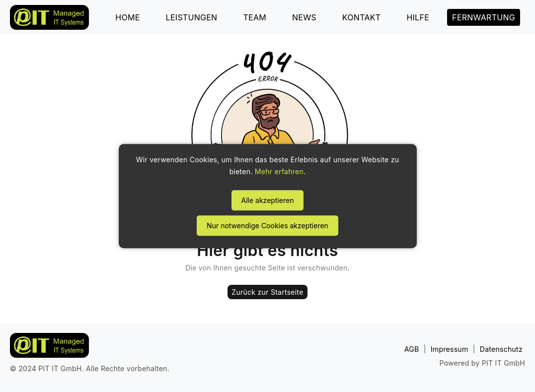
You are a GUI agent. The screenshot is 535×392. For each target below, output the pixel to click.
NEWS (304, 17)
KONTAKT (362, 17)
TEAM (255, 17)
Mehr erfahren (279, 171)
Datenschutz (501, 349)
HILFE (418, 17)
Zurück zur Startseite (267, 292)
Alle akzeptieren (268, 200)
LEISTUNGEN (192, 17)
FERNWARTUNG (484, 17)
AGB (412, 349)
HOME (127, 17)
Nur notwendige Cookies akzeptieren (267, 226)
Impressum (450, 349)
